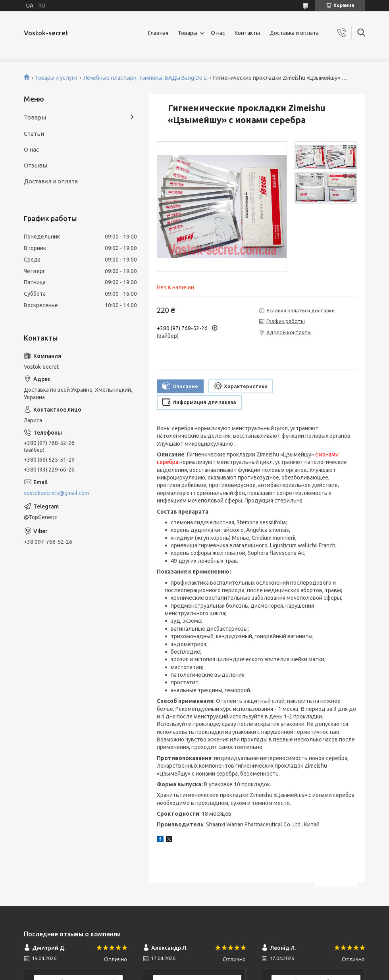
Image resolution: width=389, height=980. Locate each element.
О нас (218, 33)
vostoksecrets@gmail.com (56, 493)
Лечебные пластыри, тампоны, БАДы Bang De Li (145, 78)
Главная (158, 33)
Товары (188, 33)
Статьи (34, 134)
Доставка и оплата (294, 33)
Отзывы (36, 165)
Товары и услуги (56, 78)
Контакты (247, 33)
